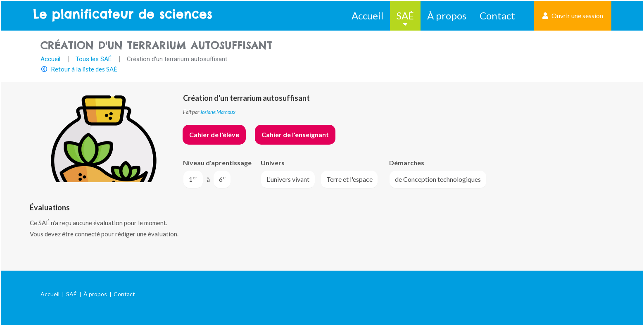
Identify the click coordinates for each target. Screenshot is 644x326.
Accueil (367, 15)
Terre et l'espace (349, 179)
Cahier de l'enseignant (295, 134)
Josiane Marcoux (218, 112)
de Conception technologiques (438, 179)
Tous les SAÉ (94, 59)
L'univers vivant (288, 179)
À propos (447, 15)
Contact (497, 15)
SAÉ (405, 15)
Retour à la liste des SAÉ (84, 69)
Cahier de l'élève (214, 134)
